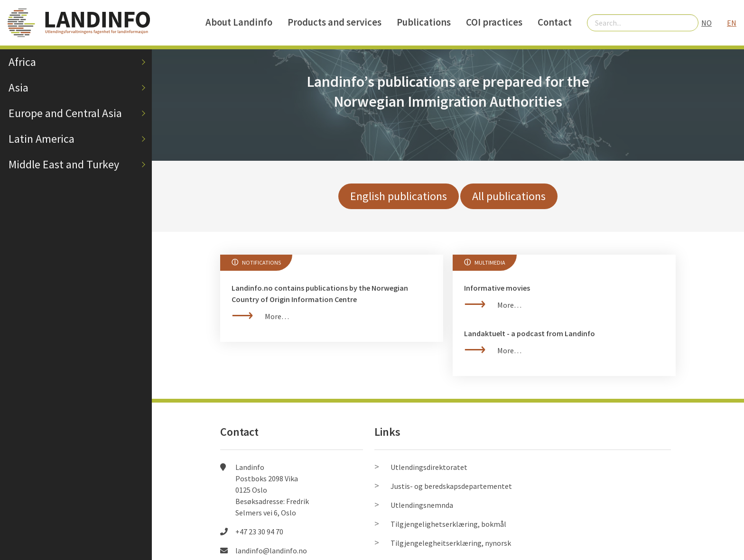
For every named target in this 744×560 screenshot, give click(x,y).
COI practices (494, 22)
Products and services (335, 22)
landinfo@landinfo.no (271, 551)
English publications (399, 196)
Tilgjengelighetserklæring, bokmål (448, 524)
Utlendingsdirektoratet (429, 467)
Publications (424, 22)
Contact (555, 22)
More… (277, 316)
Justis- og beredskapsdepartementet (451, 486)
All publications (509, 196)
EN (732, 23)
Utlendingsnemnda (422, 505)
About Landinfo (239, 22)
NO (707, 23)
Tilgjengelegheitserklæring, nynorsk (451, 543)
